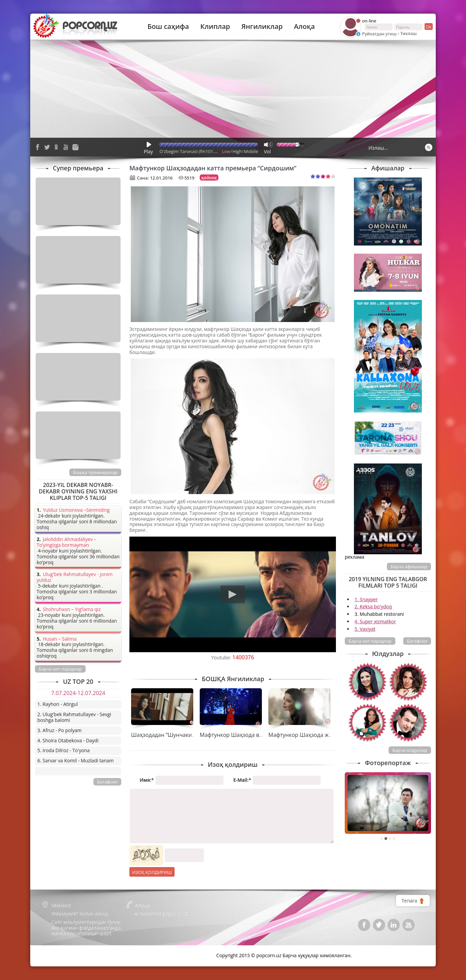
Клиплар (215, 27)
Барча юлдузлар (410, 750)
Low (226, 151)
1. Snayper (366, 599)
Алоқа (304, 27)
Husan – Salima (60, 639)
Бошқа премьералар (95, 472)
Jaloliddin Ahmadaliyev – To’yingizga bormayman (67, 542)
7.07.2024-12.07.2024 (78, 693)
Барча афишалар (409, 567)
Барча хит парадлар (370, 641)
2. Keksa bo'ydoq (373, 606)
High (237, 151)
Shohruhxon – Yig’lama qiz (72, 610)
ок (428, 27)
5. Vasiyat (365, 629)
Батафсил (417, 641)
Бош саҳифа (168, 27)
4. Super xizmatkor (375, 621)
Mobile (251, 151)
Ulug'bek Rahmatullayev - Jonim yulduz (75, 577)
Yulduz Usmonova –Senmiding (76, 510)
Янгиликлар (262, 27)
